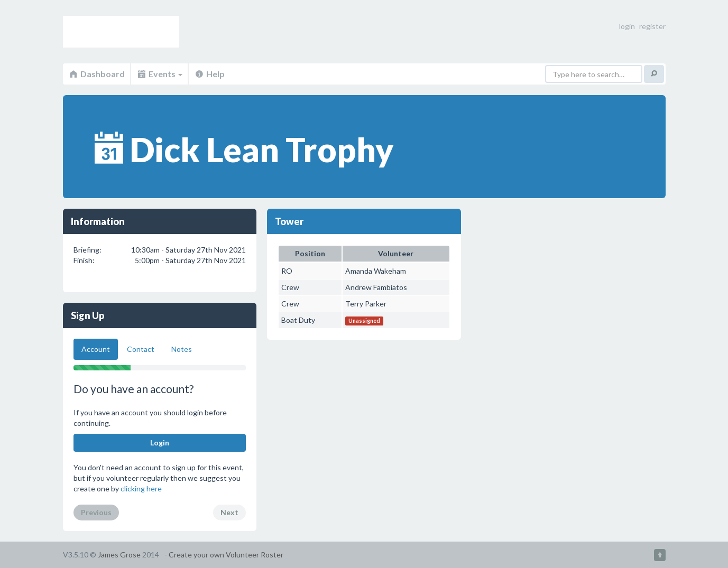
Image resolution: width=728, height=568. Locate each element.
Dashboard (96, 74)
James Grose (119, 555)
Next (229, 512)
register (652, 26)
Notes (182, 349)
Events (159, 74)
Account (96, 349)
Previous (96, 512)
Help (209, 74)
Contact (141, 349)
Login (160, 443)
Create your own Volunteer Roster (226, 555)
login (627, 26)
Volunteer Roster (121, 32)
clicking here (141, 488)
